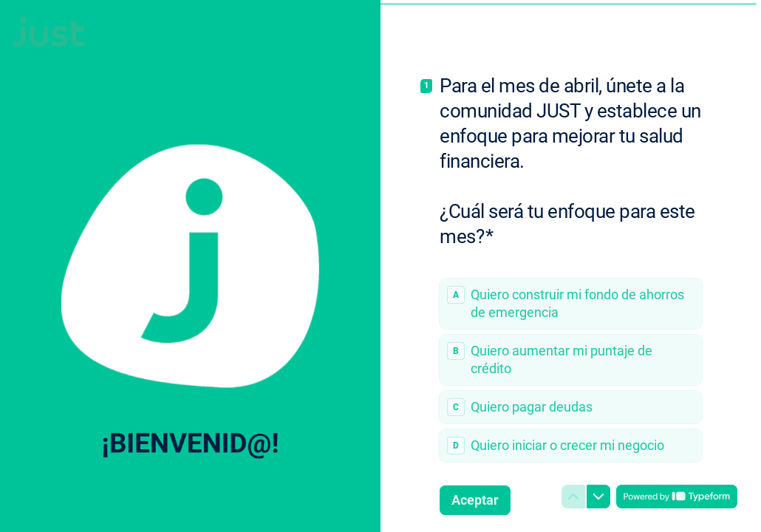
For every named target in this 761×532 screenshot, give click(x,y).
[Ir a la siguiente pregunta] (598, 497)
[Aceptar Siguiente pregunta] (475, 500)
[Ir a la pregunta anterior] (573, 497)
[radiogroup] (571, 370)
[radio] (571, 304)
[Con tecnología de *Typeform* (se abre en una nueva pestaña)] (677, 497)
